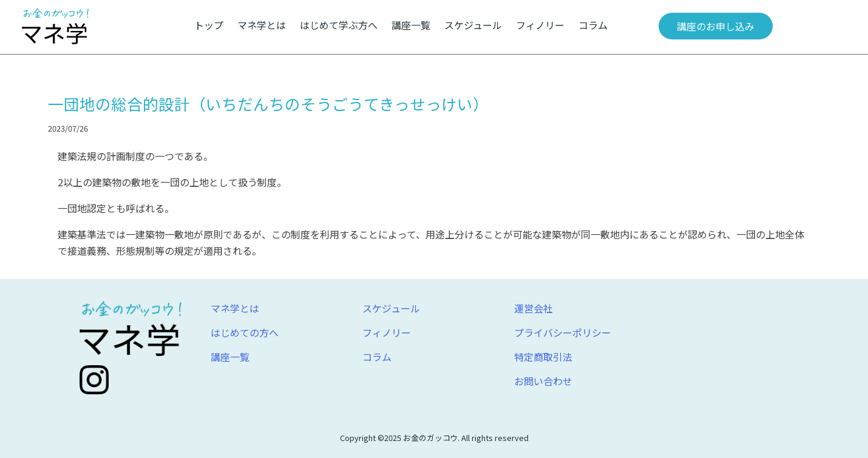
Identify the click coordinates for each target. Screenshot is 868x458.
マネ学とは (262, 25)
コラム (593, 25)
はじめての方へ (245, 332)
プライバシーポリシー (563, 332)
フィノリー (540, 25)
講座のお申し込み (716, 26)
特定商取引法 (543, 357)
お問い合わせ (543, 381)
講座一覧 (411, 25)
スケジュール (473, 25)
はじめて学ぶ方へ (339, 25)
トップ (209, 25)
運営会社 (534, 308)
